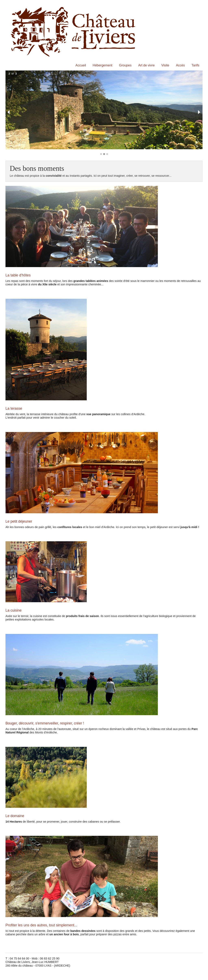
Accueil (81, 65)
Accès (180, 65)
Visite (165, 65)
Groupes (125, 65)
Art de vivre (146, 65)
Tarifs (195, 65)
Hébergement (102, 65)
